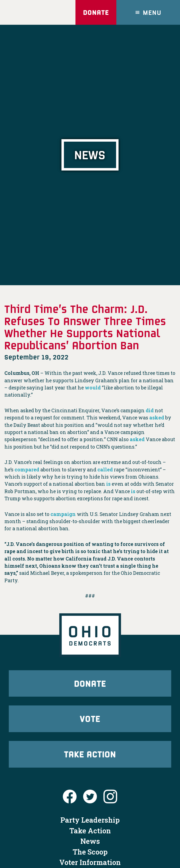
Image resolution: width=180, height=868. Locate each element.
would (93, 388)
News (90, 841)
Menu (152, 12)
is (108, 484)
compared (27, 470)
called (105, 470)
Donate (96, 12)
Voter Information (90, 862)
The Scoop (90, 852)
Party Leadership (90, 820)
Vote (90, 719)
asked (157, 418)
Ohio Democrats (31, 12)
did (150, 410)
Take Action (90, 754)
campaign (63, 514)
